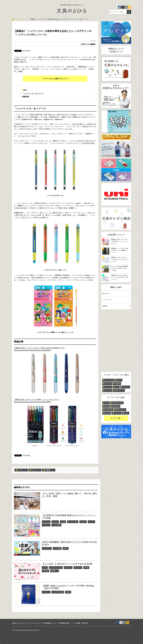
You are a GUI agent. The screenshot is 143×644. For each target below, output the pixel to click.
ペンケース (117, 413)
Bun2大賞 (107, 413)
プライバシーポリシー (34, 623)
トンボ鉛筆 (57, 548)
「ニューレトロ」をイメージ (33, 94)
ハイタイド (46, 525)
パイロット (21, 470)
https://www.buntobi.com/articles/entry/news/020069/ (50, 424)
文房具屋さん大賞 (117, 403)
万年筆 (86, 568)
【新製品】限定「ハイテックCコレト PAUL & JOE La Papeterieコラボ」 (40, 348)
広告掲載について (50, 623)
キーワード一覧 (115, 418)
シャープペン (47, 548)
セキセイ (83, 522)
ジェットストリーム (56, 568)
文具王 (65, 548)
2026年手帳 (116, 406)
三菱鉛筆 (45, 571)
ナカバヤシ (108, 387)
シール (107, 403)
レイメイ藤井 (57, 525)
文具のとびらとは (18, 623)
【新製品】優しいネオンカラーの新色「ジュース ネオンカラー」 (37, 400)
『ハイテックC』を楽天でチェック (54, 79)
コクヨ (63, 522)
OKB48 (107, 406)
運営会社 (85, 623)
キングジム (46, 522)
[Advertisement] (116, 341)
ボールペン (35, 470)
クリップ (55, 522)
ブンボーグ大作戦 (58, 592)
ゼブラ (117, 387)
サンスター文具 (73, 522)
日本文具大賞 (109, 410)
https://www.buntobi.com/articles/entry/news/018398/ (50, 373)
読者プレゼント (121, 410)
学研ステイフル (119, 390)
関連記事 (26, 97)
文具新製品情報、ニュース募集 (69, 623)
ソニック (91, 522)
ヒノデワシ (108, 384)
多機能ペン (48, 470)
